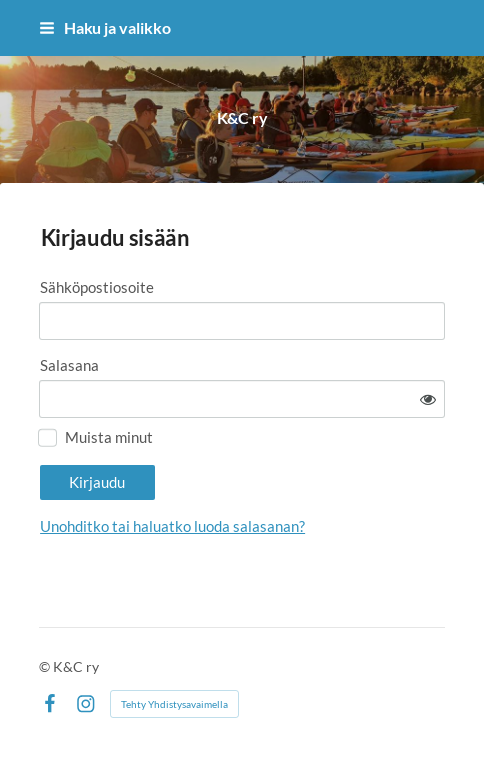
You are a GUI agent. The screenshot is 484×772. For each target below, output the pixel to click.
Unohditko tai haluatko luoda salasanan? (172, 526)
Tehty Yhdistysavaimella (174, 704)
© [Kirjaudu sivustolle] (46, 666)
